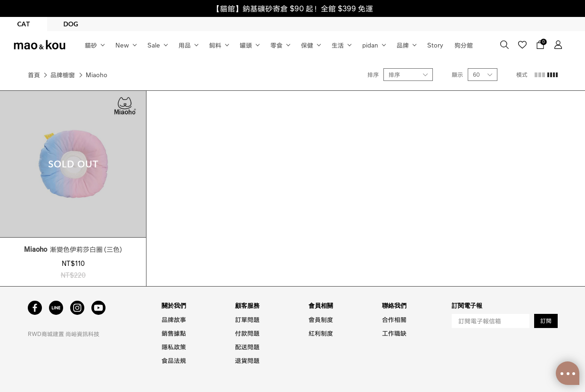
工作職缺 (394, 333)
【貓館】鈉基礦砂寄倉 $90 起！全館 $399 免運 (293, 8)
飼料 (215, 45)
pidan (370, 45)
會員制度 (321, 319)
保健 (307, 45)
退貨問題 (247, 360)
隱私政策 (174, 347)
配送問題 (247, 347)
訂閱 (546, 321)
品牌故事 (174, 319)
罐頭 (246, 45)
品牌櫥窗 (63, 75)
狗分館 (464, 45)
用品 (185, 45)
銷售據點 (174, 333)
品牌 (403, 45)
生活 (338, 45)
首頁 (34, 75)
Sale (154, 45)
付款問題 (247, 333)
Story (435, 45)
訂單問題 (247, 319)
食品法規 (174, 360)
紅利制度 (321, 333)
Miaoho (97, 75)
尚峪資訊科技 (82, 334)
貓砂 (91, 45)
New (122, 45)
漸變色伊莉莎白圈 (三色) (73, 249)
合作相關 (394, 319)
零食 (276, 45)
